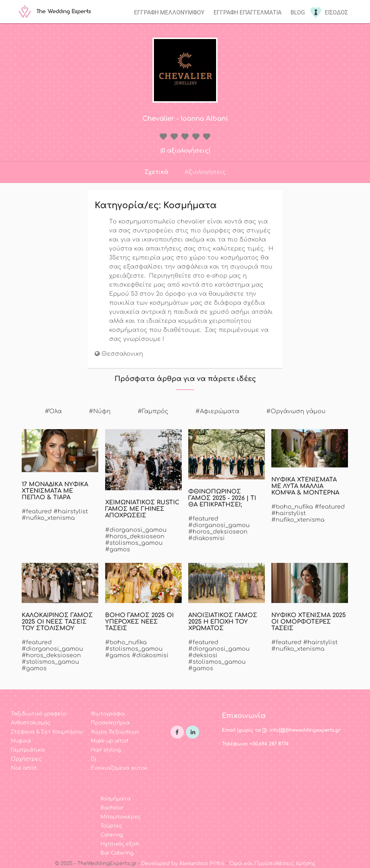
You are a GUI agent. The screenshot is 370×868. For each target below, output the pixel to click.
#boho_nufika (292, 507)
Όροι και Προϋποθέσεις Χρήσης (272, 863)
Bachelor (112, 808)
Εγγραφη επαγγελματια (248, 12)
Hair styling (106, 750)
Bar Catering (117, 853)
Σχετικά (156, 172)
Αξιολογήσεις (205, 172)
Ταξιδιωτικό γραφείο (38, 714)
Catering (112, 835)
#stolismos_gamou (134, 543)
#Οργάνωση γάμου (296, 411)
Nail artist (24, 768)
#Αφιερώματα (217, 411)
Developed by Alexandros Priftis (183, 863)
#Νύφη (100, 411)
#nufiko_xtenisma (48, 518)
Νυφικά (21, 741)
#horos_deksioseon (135, 536)
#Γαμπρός (153, 411)
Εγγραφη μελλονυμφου (169, 12)
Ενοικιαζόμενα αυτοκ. (119, 768)
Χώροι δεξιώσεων (115, 732)
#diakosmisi (206, 538)
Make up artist (110, 741)
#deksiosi (203, 655)
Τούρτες (111, 826)
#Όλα (53, 411)
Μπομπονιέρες (121, 817)
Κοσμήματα (116, 799)
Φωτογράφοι (108, 714)
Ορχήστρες (26, 759)
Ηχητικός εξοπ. (120, 844)
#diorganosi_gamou (136, 530)
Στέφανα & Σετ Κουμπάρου (47, 732)
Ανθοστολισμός (31, 723)
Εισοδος (336, 12)
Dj (93, 759)
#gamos (118, 550)
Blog (298, 12)
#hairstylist (71, 512)
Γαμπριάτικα (28, 750)
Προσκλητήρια (110, 723)
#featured (37, 512)
